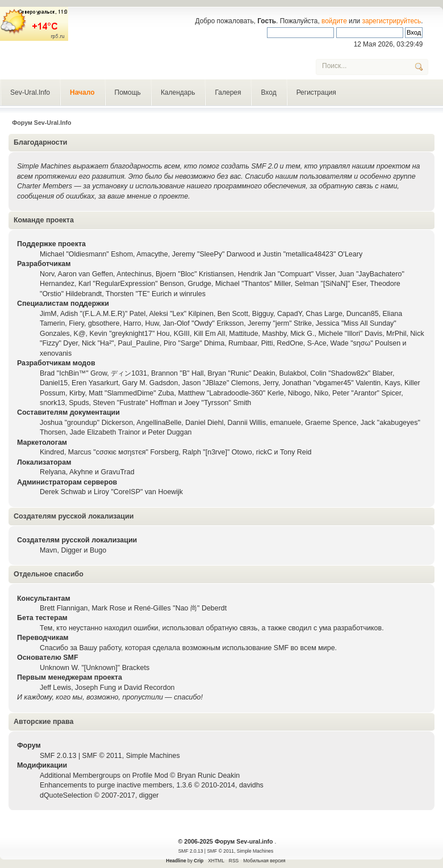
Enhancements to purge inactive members (106, 785)
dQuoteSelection (66, 795)
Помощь (128, 92)
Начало (82, 92)
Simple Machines (153, 756)
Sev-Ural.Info (30, 92)
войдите (334, 21)
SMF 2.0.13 (58, 756)
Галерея (228, 92)
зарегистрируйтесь (392, 21)
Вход (268, 92)
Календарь (178, 92)
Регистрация (316, 92)
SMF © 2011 (102, 756)
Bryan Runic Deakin (208, 776)
